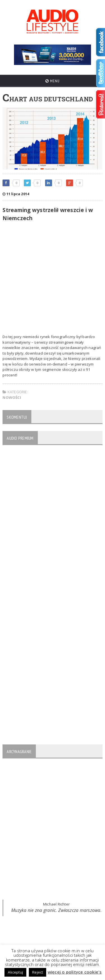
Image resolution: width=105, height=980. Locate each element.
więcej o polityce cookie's (75, 972)
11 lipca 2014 (16, 194)
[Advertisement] (53, 279)
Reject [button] (38, 972)
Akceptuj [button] (15, 972)
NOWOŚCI (12, 397)
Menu (53, 81)
